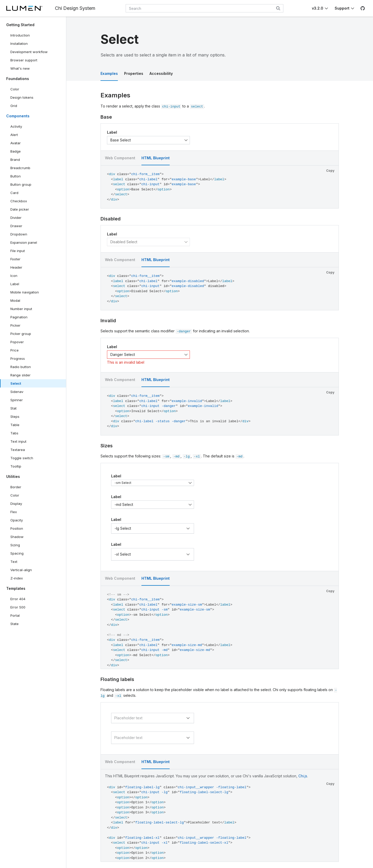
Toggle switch (22, 458)
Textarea (18, 450)
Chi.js (303, 776)
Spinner (17, 400)
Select (16, 383)
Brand (15, 160)
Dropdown (19, 234)
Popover (17, 342)
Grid (14, 106)
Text (14, 562)
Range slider (20, 375)
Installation (19, 44)
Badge (16, 151)
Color (15, 89)
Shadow (17, 537)
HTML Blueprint (156, 158)
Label (15, 284)
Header (16, 267)
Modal (15, 300)
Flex (14, 512)
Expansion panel (24, 242)
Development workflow (29, 52)
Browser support (24, 60)
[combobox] (204, 8)
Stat (13, 408)
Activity (16, 126)
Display (16, 504)
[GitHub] (363, 8)
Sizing (15, 545)
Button (19, 177)
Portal (15, 615)
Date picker (20, 209)
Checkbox (19, 201)
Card (14, 193)
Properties (134, 73)
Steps (15, 417)
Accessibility (161, 73)
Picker (15, 325)
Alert (14, 135)
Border (16, 487)
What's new (20, 68)
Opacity (17, 520)
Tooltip (16, 466)
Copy (330, 171)
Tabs (14, 433)
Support (342, 8)
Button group (21, 184)
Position (17, 528)
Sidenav (17, 392)
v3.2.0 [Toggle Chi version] (318, 8)
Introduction (20, 35)
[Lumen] (24, 8)
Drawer (16, 226)
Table (15, 425)
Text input (18, 441)
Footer (15, 259)
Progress (18, 358)
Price (15, 350)
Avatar (16, 143)
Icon (14, 276)
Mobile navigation (25, 292)
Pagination (19, 317)
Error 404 (18, 599)
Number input (21, 309)
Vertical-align (21, 570)
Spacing (17, 553)
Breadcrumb (20, 168)
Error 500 (18, 607)
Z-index (17, 578)
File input (18, 251)
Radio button (21, 367)
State (15, 624)
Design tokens (22, 97)
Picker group (21, 334)
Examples (109, 73)
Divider (16, 218)
